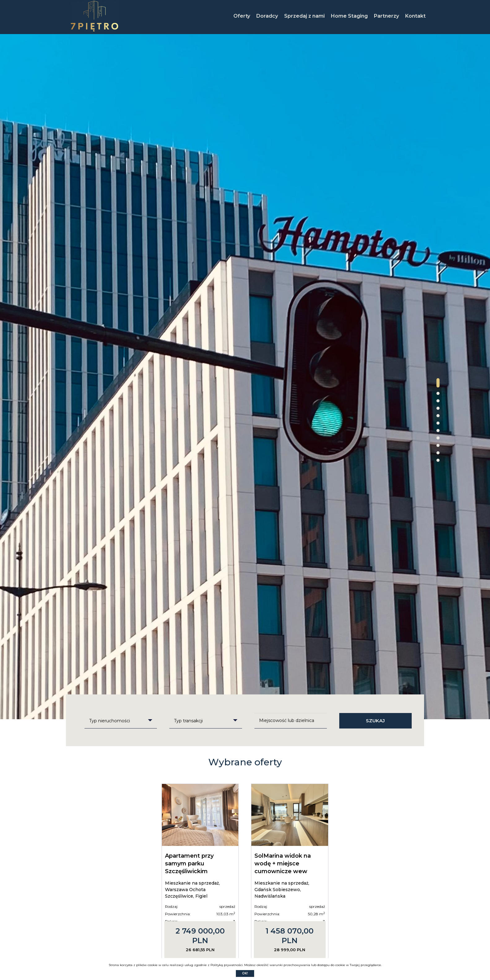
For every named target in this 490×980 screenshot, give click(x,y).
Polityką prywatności (227, 965)
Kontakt (415, 16)
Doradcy (267, 16)
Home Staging (349, 16)
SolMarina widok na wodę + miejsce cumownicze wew (283, 864)
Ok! (245, 973)
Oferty (242, 16)
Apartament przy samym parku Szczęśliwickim (189, 864)
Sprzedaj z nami (304, 16)
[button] (438, 383)
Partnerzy (386, 16)
